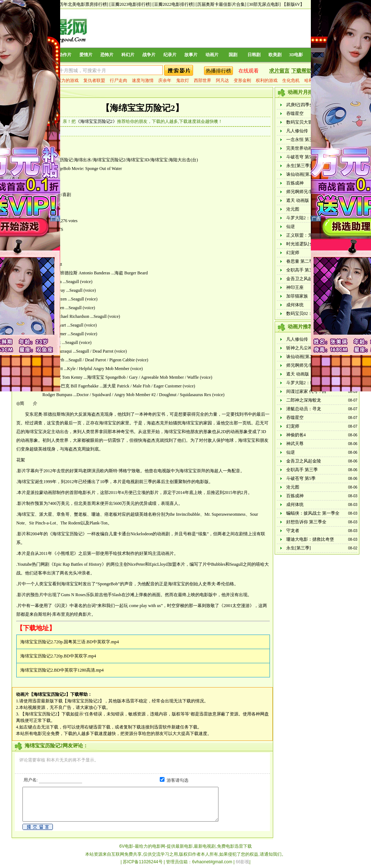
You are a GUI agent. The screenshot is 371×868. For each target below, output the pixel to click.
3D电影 (296, 55)
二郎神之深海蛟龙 (304, 400)
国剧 (233, 55)
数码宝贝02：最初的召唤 (310, 313)
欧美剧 (275, 55)
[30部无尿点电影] (264, 4)
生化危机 (291, 80)
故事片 (191, 55)
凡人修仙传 (297, 131)
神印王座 (295, 287)
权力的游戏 (68, 80)
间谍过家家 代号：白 (306, 391)
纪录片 (170, 55)
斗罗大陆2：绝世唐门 (307, 218)
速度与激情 (143, 80)
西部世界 (203, 80)
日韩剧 (254, 55)
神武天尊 (295, 444)
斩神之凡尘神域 (301, 348)
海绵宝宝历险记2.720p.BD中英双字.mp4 (58, 656)
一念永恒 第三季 (302, 140)
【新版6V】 (293, 4)
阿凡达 (222, 80)
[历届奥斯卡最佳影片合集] (221, 4)
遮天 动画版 (298, 200)
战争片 (149, 55)
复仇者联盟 (94, 80)
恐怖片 (107, 55)
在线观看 (249, 71)
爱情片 (86, 55)
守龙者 (293, 531)
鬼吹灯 (183, 80)
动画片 (212, 55)
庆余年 (165, 80)
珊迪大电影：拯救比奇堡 (310, 539)
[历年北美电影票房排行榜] (83, 4)
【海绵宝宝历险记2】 (142, 108)
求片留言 (279, 71)
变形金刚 (242, 80)
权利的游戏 (267, 80)
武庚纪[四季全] (301, 105)
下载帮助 (301, 71)
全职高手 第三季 (302, 270)
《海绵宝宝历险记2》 (96, 121)
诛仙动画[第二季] (303, 174)
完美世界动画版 (301, 148)
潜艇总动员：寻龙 (304, 409)
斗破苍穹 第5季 (301, 157)
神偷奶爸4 (296, 435)
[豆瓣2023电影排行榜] (130, 4)
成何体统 (295, 305)
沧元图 (293, 209)
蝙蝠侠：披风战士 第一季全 (313, 513)
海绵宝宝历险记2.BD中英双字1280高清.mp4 (62, 670)
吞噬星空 (295, 113)
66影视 (243, 862)
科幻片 (128, 55)
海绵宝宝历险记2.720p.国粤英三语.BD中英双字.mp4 (70, 642)
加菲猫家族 (297, 296)
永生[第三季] (299, 166)
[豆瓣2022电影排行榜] (174, 4)
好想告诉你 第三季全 (306, 522)
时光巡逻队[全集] (303, 244)
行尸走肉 (118, 80)
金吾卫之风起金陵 (304, 279)
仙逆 (291, 227)
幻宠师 (293, 253)
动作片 (65, 55)
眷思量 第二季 (300, 261)
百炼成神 (295, 183)
